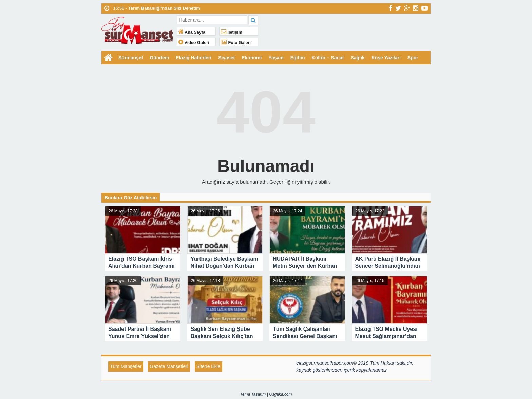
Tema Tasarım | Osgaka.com (266, 394)
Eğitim (298, 58)
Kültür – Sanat (328, 58)
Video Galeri (194, 43)
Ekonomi (252, 58)
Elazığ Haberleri (194, 58)
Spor (413, 58)
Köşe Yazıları (386, 58)
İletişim (232, 32)
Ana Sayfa (192, 32)
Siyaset (226, 58)
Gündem (159, 58)
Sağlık (357, 58)
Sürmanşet (131, 58)
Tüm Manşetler (126, 366)
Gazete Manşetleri (169, 366)
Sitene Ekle (208, 366)
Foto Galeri (236, 43)
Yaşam (276, 58)
